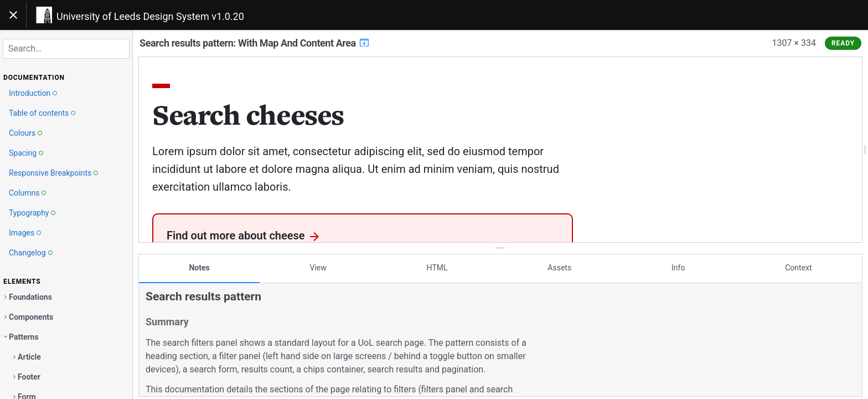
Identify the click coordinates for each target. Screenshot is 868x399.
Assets (559, 262)
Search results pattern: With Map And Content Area (255, 43)
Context (798, 262)
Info (678, 262)
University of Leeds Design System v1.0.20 (150, 16)
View (318, 262)
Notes (199, 262)
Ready (843, 43)
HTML (437, 262)
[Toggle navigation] (13, 15)
